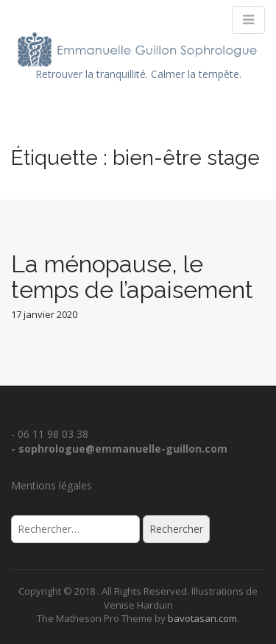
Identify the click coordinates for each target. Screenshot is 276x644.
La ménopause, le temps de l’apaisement (132, 277)
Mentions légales (52, 485)
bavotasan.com (202, 618)
